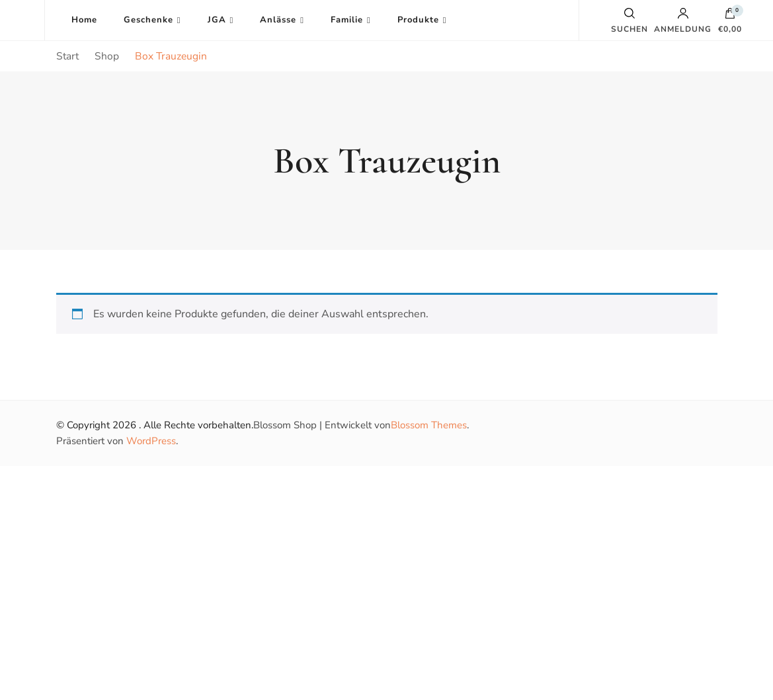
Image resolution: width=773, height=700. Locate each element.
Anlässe (278, 20)
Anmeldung (683, 20)
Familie (347, 20)
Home (84, 20)
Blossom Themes (429, 425)
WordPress (151, 441)
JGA (217, 20)
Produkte (418, 20)
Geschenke (148, 20)
